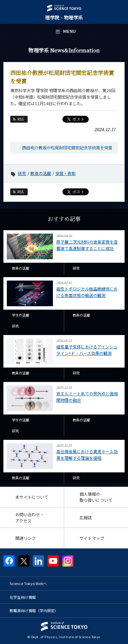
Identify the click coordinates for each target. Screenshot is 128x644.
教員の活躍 (41, 173)
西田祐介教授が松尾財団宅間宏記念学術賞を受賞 (67, 147)
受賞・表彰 (66, 173)
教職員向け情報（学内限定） (34, 610)
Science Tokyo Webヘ (28, 583)
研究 (22, 173)
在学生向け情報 (23, 597)
